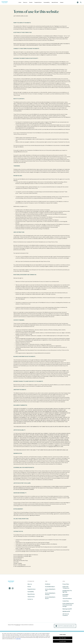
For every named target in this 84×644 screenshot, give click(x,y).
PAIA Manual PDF (66, 611)
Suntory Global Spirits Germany (50, 594)
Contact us (30, 599)
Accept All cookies (63, 641)
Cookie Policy (66, 601)
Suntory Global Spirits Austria (50, 598)
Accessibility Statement (66, 595)
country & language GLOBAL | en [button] (65, 626)
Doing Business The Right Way (67, 591)
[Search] (81, 2)
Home (20, 2)
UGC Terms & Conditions (66, 615)
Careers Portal (31, 597)
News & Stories (55, 2)
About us (25, 2)
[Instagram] (13, 588)
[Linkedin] (10, 588)
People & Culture (38, 2)
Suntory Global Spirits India (50, 590)
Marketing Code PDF (67, 609)
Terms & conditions (67, 599)
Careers (62, 2)
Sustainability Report (50, 587)
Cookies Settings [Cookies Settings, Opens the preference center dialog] (63, 635)
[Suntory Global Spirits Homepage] (5, 2)
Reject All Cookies (63, 638)
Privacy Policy (66, 584)
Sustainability (47, 2)
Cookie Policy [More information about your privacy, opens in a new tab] (18, 639)
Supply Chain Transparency (66, 587)
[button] (78, 2)
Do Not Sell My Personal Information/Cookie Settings (68, 605)
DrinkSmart (48, 584)
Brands (31, 2)
